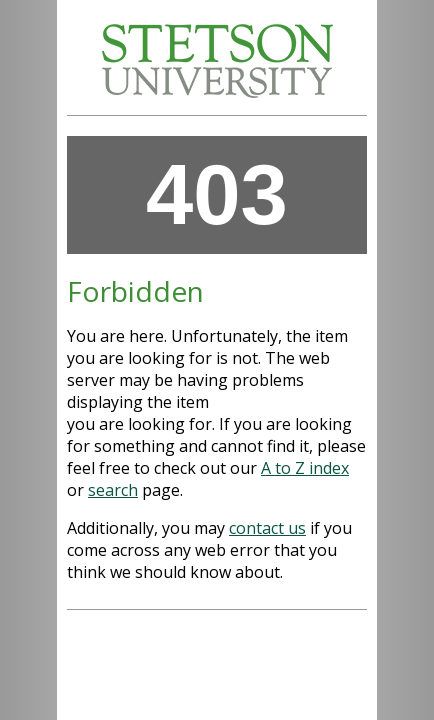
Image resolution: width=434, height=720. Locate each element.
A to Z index (305, 468)
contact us (267, 528)
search (113, 490)
